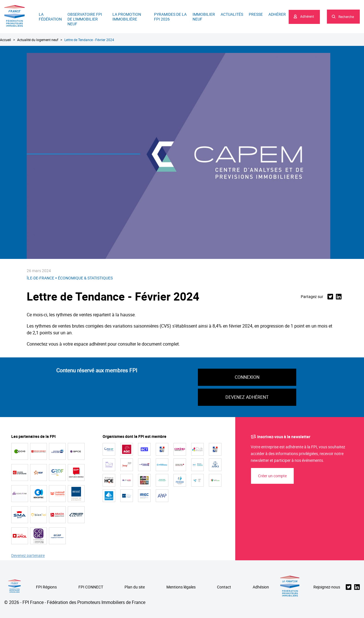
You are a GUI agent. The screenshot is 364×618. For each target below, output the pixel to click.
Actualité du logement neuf (38, 40)
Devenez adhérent (247, 397)
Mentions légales (181, 587)
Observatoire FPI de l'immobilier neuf (85, 19)
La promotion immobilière (127, 17)
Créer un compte (272, 476)
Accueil (5, 40)
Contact (224, 587)
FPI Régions (46, 587)
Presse (256, 14)
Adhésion (261, 587)
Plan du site (135, 587)
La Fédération (50, 17)
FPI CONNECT (91, 587)
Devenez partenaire (28, 556)
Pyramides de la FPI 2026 (170, 17)
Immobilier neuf (204, 17)
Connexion (247, 377)
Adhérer (277, 14)
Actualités (232, 14)
